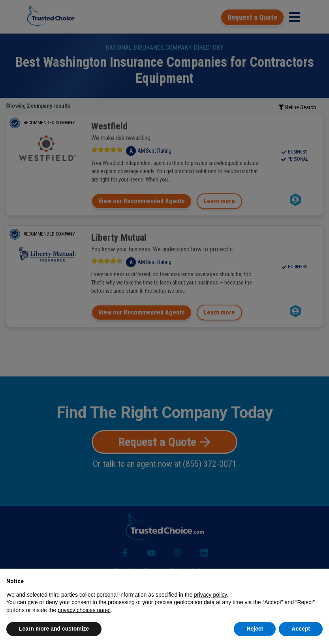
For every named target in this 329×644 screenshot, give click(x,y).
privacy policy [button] (210, 595)
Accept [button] (301, 629)
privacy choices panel (84, 610)
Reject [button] (255, 629)
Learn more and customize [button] (54, 629)
